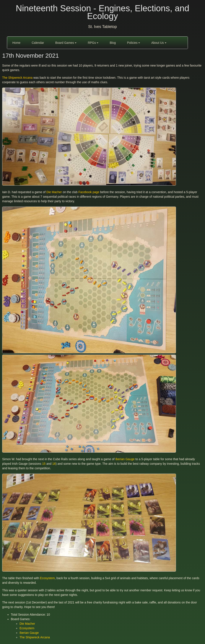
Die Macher (54, 192)
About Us (159, 43)
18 (54, 464)
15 (44, 464)
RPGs (93, 43)
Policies (133, 43)
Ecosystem (47, 578)
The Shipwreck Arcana (17, 78)
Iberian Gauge (125, 459)
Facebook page (89, 192)
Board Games (66, 43)
